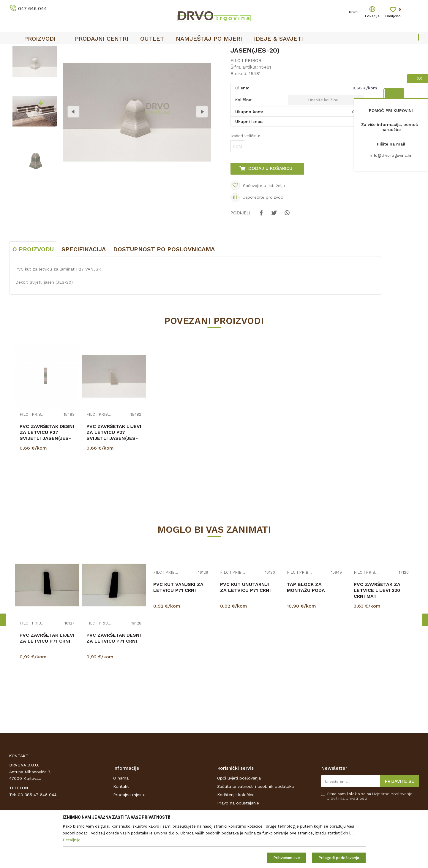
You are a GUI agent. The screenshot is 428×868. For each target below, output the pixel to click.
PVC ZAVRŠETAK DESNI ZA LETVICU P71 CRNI (114, 682)
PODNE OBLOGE (47, 63)
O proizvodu (33, 293)
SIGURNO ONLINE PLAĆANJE (203, 51)
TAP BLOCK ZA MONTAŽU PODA (306, 631)
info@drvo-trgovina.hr (391, 155)
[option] (35, 106)
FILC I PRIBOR (81, 63)
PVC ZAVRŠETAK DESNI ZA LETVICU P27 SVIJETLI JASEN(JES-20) (47, 479)
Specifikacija (84, 293)
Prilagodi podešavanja (339, 858)
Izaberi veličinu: (245, 180)
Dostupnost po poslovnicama (164, 293)
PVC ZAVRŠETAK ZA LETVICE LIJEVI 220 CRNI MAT (377, 634)
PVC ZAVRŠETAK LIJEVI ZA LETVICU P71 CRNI (47, 682)
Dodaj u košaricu (270, 213)
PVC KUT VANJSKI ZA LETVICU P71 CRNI (178, 631)
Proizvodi (18, 63)
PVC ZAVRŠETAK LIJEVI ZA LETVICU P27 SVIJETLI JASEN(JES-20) (114, 479)
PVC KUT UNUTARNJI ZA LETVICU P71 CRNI (245, 631)
